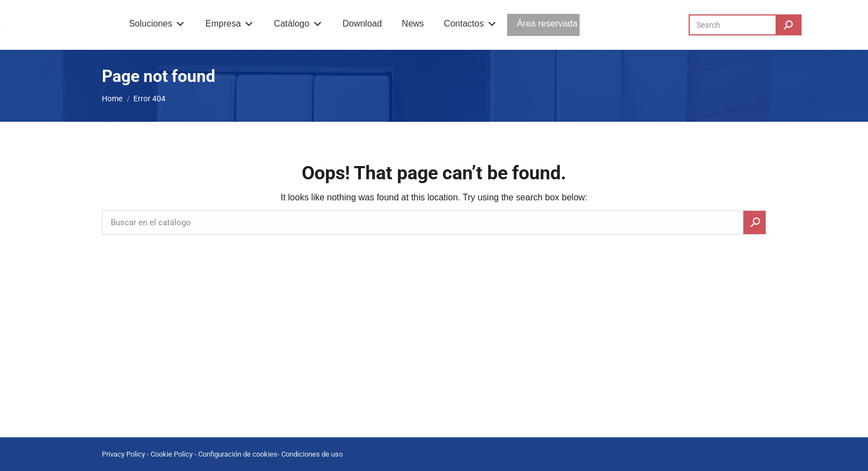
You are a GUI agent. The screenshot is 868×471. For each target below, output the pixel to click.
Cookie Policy (172, 454)
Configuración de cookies (238, 454)
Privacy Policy (123, 454)
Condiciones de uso (312, 454)
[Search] (745, 25)
